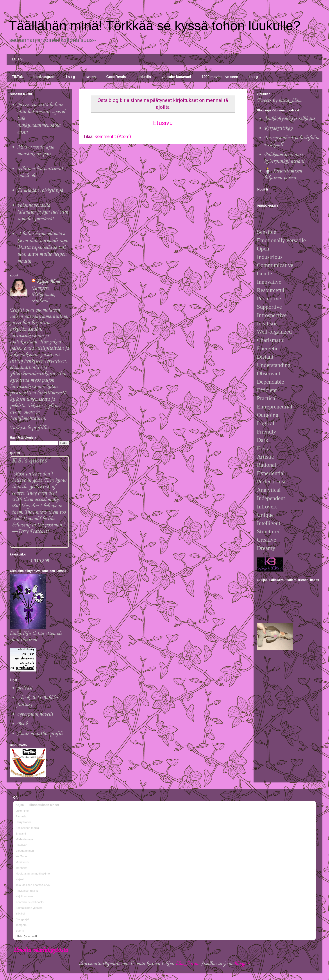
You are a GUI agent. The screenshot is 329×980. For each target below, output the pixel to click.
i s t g (71, 77)
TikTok (17, 77)
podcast (25, 688)
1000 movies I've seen (220, 77)
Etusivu (18, 59)
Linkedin (144, 77)
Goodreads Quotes (59, 545)
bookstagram (44, 77)
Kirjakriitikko (278, 128)
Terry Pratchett (33, 531)
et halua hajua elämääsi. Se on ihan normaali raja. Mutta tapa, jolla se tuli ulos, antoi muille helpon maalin (43, 248)
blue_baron (187, 964)
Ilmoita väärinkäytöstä (40, 950)
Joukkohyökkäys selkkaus (290, 119)
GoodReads (116, 77)
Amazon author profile (40, 734)
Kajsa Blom (48, 282)
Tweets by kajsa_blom (279, 101)
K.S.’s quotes (30, 460)
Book (22, 724)
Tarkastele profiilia (29, 428)
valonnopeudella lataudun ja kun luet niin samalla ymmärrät (43, 212)
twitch (91, 77)
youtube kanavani (176, 77)
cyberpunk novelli (35, 714)
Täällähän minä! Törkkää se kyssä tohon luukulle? (155, 26)
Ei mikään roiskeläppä (40, 190)
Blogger (241, 964)
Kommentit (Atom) (113, 136)
